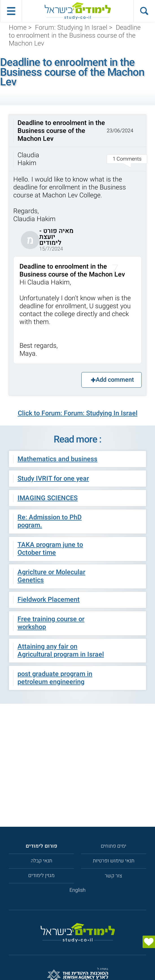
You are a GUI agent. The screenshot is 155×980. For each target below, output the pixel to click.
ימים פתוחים (113, 846)
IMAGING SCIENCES (48, 498)
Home (18, 28)
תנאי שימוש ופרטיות (114, 861)
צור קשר (113, 876)
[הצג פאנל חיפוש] (144, 11)
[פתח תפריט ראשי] (11, 11)
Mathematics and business (57, 459)
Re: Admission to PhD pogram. (50, 521)
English (77, 890)
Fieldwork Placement (49, 600)
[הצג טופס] (149, 942)
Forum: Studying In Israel (71, 28)
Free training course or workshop (51, 623)
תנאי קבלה (42, 861)
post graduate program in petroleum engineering (55, 678)
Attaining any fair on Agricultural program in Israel (61, 651)
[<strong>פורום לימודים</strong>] (42, 846)
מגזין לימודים (41, 876)
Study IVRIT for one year (53, 479)
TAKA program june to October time (50, 549)
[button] (77, 143)
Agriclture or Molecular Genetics (51, 576)
